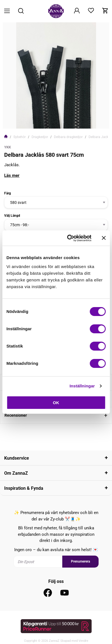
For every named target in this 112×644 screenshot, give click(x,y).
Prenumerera (80, 561)
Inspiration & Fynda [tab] (24, 488)
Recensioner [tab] (16, 415)
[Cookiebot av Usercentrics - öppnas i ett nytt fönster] (69, 238)
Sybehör (20, 137)
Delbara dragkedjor (68, 137)
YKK (8, 147)
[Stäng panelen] (104, 238)
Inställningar (82, 386)
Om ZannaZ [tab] (16, 473)
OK (56, 403)
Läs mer (12, 175)
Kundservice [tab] (17, 458)
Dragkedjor (40, 137)
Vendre (83, 641)
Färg (8, 193)
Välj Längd (12, 216)
